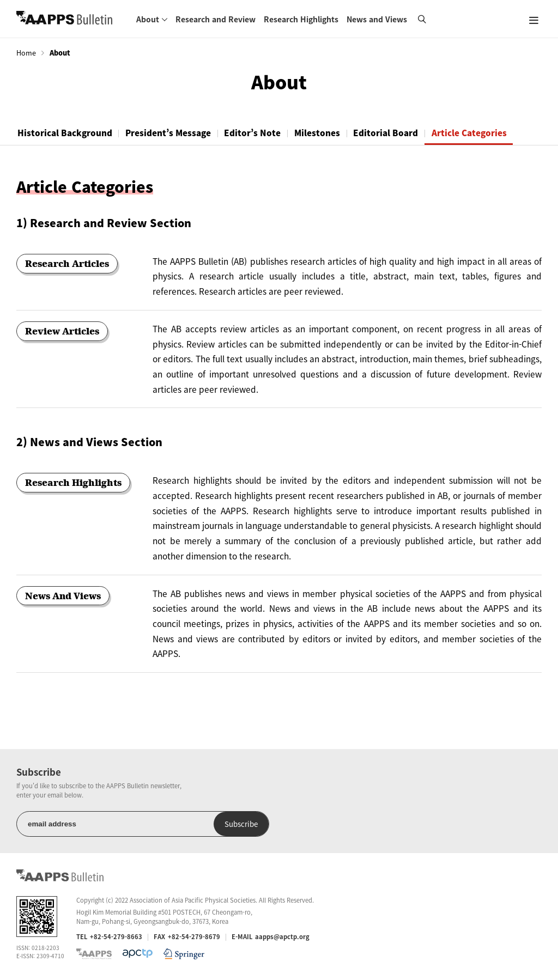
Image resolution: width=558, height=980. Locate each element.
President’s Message (174, 133)
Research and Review (216, 19)
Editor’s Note (263, 133)
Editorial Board (404, 133)
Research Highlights (301, 19)
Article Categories (490, 133)
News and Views (377, 19)
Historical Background (66, 133)
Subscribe (206, 824)
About (148, 19)
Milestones (331, 133)
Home (26, 53)
